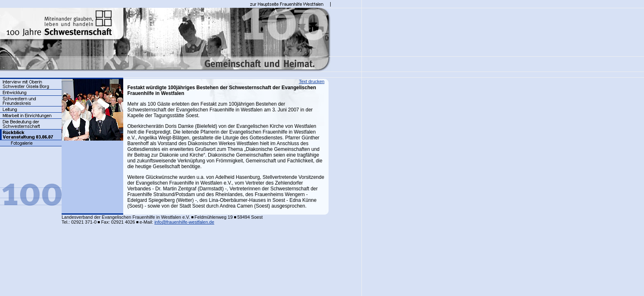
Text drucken (312, 81)
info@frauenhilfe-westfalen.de (184, 222)
